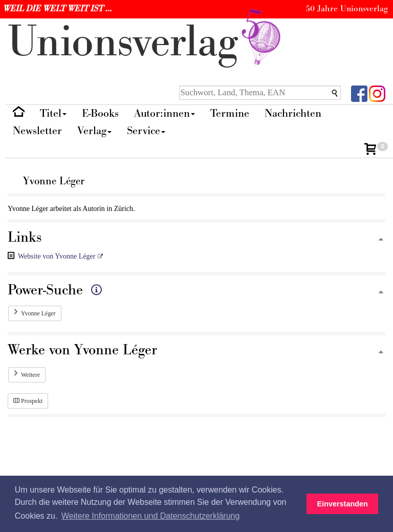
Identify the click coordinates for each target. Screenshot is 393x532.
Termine (230, 113)
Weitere (30, 375)
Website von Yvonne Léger (57, 256)
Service (146, 131)
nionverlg (146, 42)
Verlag (94, 131)
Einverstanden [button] (343, 504)
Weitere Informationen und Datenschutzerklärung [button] (150, 516)
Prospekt (28, 401)
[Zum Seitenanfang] (381, 240)
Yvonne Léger (38, 313)
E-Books (100, 113)
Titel (53, 113)
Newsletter (37, 131)
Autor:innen (165, 113)
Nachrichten (293, 113)
